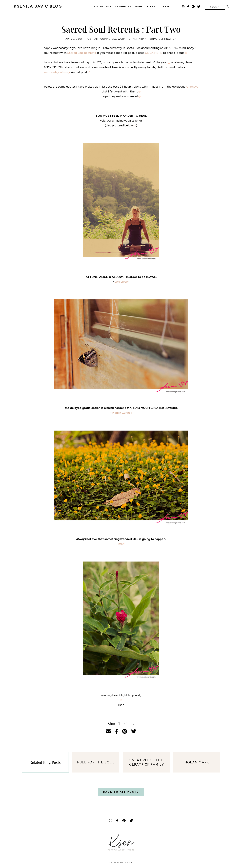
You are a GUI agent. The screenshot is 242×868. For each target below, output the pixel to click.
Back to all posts (121, 792)
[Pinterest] (193, 7)
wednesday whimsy (57, 72)
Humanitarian (137, 39)
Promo (153, 39)
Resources (123, 7)
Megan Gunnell (122, 413)
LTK (178, 7)
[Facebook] (188, 7)
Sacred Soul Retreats (82, 53)
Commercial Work (113, 39)
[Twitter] (199, 7)
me (120, 544)
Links (151, 7)
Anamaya (192, 87)
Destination (168, 39)
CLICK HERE (154, 53)
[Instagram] (183, 7)
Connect (165, 7)
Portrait (92, 39)
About (139, 7)
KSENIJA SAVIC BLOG (38, 6)
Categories (103, 7)
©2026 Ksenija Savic (121, 863)
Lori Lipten (122, 282)
